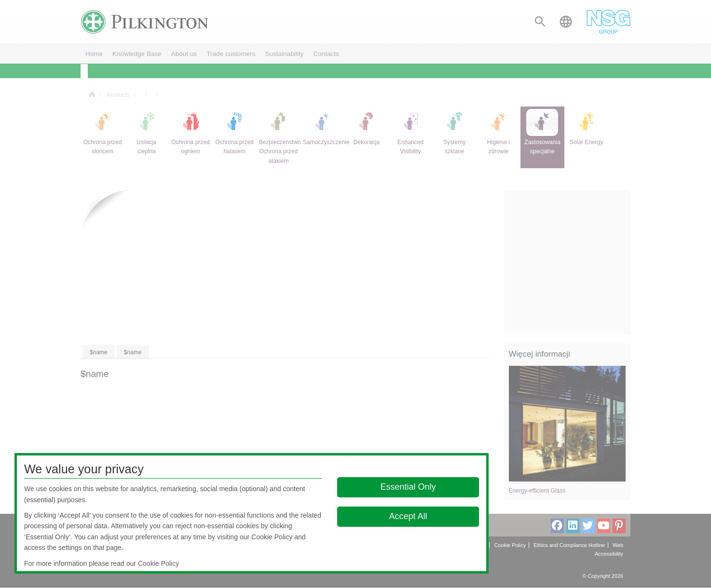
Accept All (408, 516)
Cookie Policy (158, 563)
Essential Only (408, 487)
